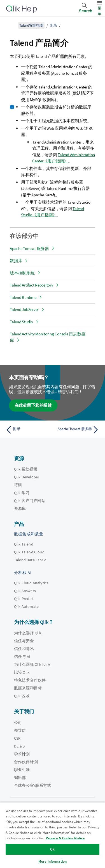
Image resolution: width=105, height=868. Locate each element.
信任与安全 (24, 641)
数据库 (16, 261)
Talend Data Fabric (30, 560)
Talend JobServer (24, 309)
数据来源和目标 (28, 688)
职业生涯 (22, 770)
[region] (53, 835)
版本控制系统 (22, 273)
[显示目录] (11, 25)
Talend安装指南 (31, 25)
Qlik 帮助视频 (26, 469)
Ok (52, 849)
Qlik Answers (25, 591)
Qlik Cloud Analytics (31, 583)
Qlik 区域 (22, 696)
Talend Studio (21, 322)
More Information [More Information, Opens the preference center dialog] (53, 861)
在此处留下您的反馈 (33, 405)
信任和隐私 (24, 649)
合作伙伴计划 (26, 762)
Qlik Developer (27, 477)
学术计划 (22, 754)
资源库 (20, 508)
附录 (53, 25)
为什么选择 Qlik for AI (33, 664)
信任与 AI (22, 656)
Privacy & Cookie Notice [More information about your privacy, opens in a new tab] (65, 838)
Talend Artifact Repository (32, 285)
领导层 (20, 730)
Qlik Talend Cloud (29, 552)
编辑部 (20, 778)
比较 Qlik (22, 672)
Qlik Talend (24, 544)
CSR (17, 738)
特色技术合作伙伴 (30, 680)
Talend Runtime (23, 297)
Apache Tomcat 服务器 (29, 248)
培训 (18, 485)
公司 (18, 722)
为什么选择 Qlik (28, 633)
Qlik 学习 (22, 493)
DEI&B (19, 746)
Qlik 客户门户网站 (30, 501)
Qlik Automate (26, 606)
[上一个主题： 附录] (28, 430)
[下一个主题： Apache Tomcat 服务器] (77, 430)
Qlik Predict (24, 599)
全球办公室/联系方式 (33, 785)
